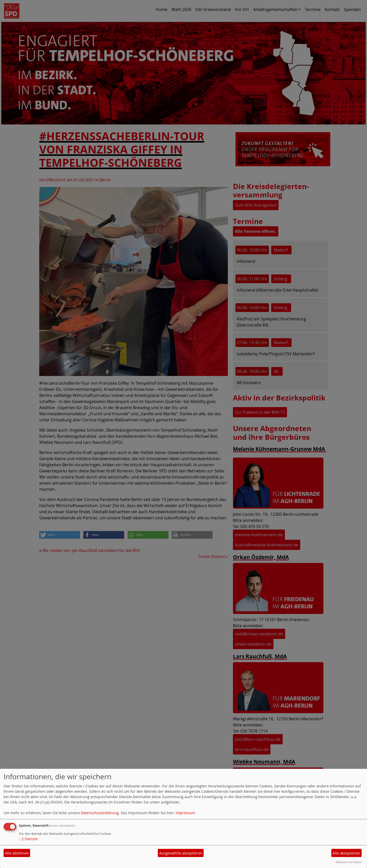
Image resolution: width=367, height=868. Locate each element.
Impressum (185, 813)
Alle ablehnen (17, 853)
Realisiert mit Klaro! (349, 862)
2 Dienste (28, 839)
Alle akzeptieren (346, 853)
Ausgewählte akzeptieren (181, 853)
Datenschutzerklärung (100, 813)
